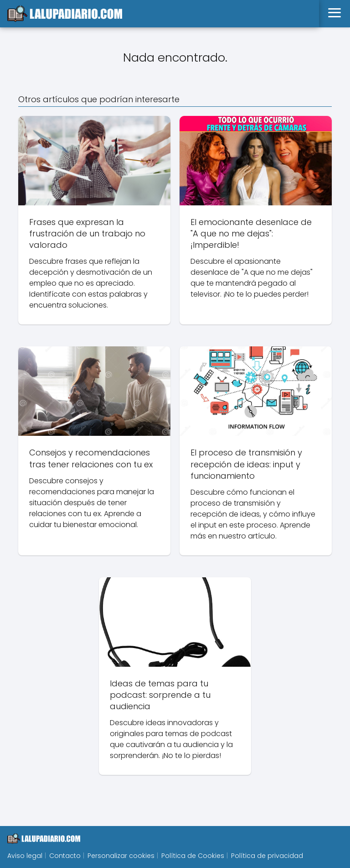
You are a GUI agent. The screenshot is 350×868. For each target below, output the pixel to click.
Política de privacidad (267, 856)
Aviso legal (25, 856)
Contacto (65, 856)
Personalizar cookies (121, 856)
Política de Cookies (193, 856)
